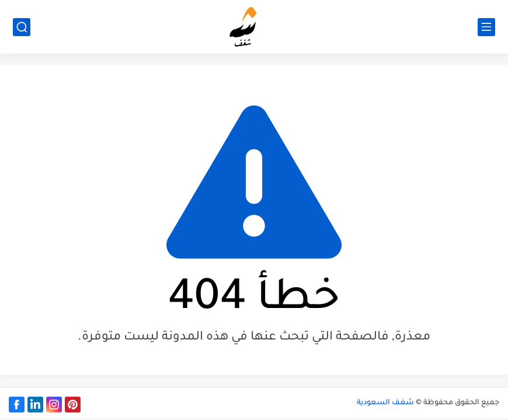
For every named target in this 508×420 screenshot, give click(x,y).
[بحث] (22, 27)
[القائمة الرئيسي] (486, 27)
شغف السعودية (385, 403)
